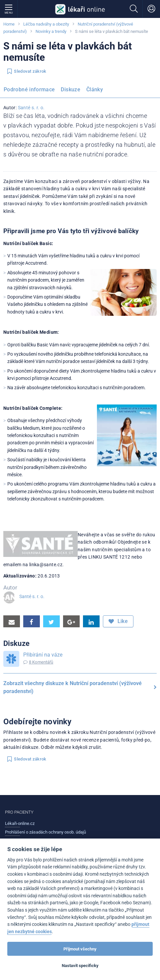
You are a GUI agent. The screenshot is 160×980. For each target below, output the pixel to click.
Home (9, 24)
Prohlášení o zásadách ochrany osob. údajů (45, 832)
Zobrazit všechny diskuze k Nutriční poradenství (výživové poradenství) (80, 687)
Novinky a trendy (51, 31)
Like (118, 621)
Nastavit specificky (80, 966)
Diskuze (71, 89)
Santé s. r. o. (31, 108)
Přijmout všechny (80, 949)
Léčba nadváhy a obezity (46, 24)
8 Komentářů (41, 662)
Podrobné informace (29, 89)
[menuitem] (31, 91)
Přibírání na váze (43, 655)
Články (95, 89)
